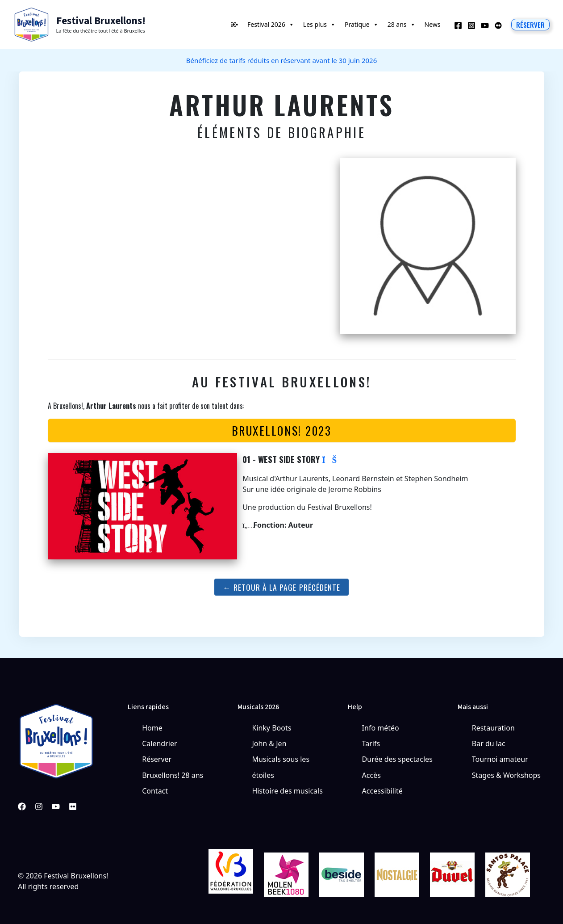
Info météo (381, 728)
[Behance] (498, 25)
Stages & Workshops (506, 775)
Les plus (319, 25)
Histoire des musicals (287, 791)
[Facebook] (458, 25)
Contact (155, 791)
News (433, 24)
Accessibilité (382, 791)
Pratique (362, 25)
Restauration (493, 728)
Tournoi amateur (500, 759)
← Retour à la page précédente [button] (281, 587)
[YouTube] (485, 25)
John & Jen (269, 743)
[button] (530, 25)
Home (152, 728)
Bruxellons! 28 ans (173, 775)
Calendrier (159, 743)
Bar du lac (489, 743)
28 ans (402, 25)
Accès (371, 775)
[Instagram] (471, 25)
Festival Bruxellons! (101, 21)
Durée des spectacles (397, 759)
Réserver (157, 759)
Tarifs (371, 743)
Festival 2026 (271, 25)
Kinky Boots (271, 728)
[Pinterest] (73, 806)
